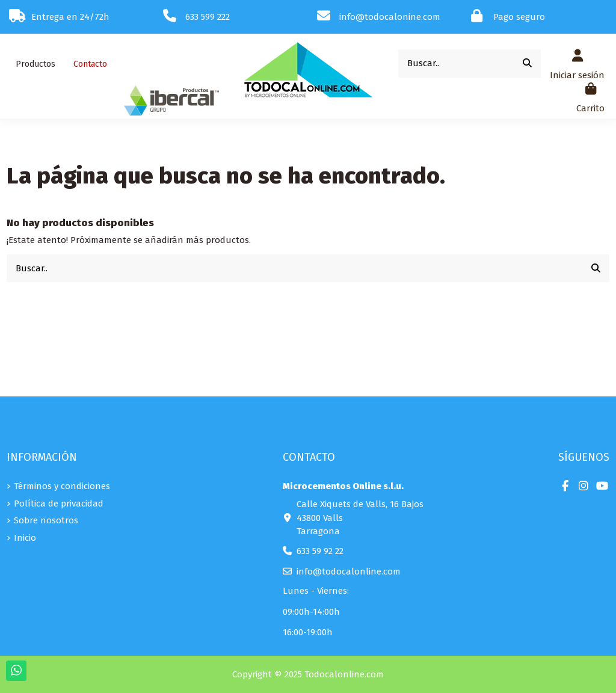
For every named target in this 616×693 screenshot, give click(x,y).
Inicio (25, 538)
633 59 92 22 (320, 551)
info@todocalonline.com (349, 571)
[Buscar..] (527, 63)
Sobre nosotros (46, 520)
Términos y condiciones (62, 486)
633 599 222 (208, 17)
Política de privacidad (59, 504)
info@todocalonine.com (390, 17)
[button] (35, 64)
